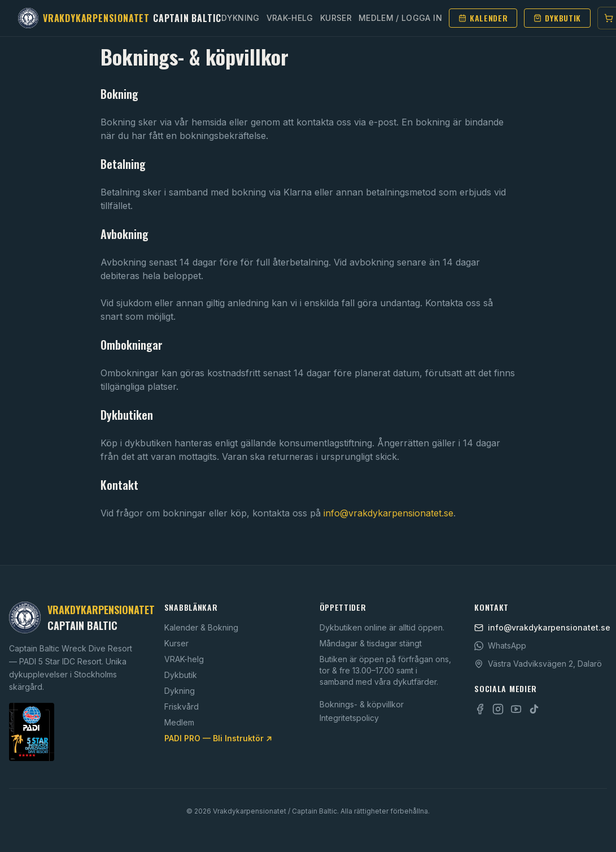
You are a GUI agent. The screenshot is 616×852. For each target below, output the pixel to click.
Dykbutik (557, 18)
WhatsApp (500, 645)
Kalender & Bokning (201, 627)
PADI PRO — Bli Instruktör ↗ (218, 738)
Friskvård (182, 707)
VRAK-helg (184, 659)
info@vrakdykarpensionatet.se (388, 513)
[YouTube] (516, 709)
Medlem (179, 722)
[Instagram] (498, 709)
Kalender (483, 18)
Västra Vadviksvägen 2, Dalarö (538, 664)
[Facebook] (480, 709)
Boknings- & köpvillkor (362, 704)
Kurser (336, 18)
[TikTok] (534, 709)
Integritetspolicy (349, 718)
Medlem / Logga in (400, 18)
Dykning (240, 18)
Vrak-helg (290, 18)
